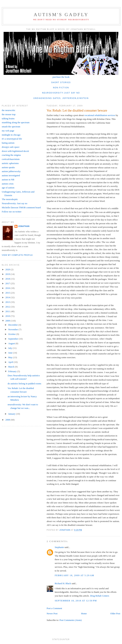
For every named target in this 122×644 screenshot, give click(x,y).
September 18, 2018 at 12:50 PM (76, 601)
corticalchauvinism (11, 159)
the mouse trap (9, 114)
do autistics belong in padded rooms (24, 384)
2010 (8, 316)
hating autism (8, 143)
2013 (8, 302)
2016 (8, 288)
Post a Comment (54, 608)
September (14, 339)
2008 (8, 420)
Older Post (115, 613)
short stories (61, 82)
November (13, 329)
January (12, 414)
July (10, 348)
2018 (8, 279)
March (12, 367)
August (12, 343)
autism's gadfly (61, 15)
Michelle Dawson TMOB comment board (21, 207)
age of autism (8, 188)
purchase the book (61, 77)
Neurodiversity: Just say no (15, 203)
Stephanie (59, 547)
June (11, 353)
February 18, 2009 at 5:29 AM (74, 575)
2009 (8, 321)
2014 (8, 297)
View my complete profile (17, 255)
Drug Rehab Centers (100, 596)
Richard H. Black (63, 583)
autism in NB (8, 180)
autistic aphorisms (10, 163)
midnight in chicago (11, 135)
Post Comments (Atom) (71, 620)
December (13, 325)
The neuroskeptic (10, 199)
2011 (8, 311)
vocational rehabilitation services (100, 115)
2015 (8, 293)
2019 (8, 274)
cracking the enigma (11, 155)
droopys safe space (11, 147)
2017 (8, 283)
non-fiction (61, 88)
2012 (8, 307)
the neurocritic (9, 110)
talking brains (8, 118)
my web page (8, 131)
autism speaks (8, 167)
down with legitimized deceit (15, 151)
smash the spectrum (11, 127)
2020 (8, 269)
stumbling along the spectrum (16, 122)
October (12, 334)
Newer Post (52, 613)
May (11, 357)
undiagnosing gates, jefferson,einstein (61, 98)
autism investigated (11, 175)
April (11, 362)
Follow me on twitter (12, 212)
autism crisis (8, 184)
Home (84, 613)
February (13, 371)
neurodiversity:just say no (61, 93)
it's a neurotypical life (12, 139)
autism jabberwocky (11, 171)
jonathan (24, 226)
